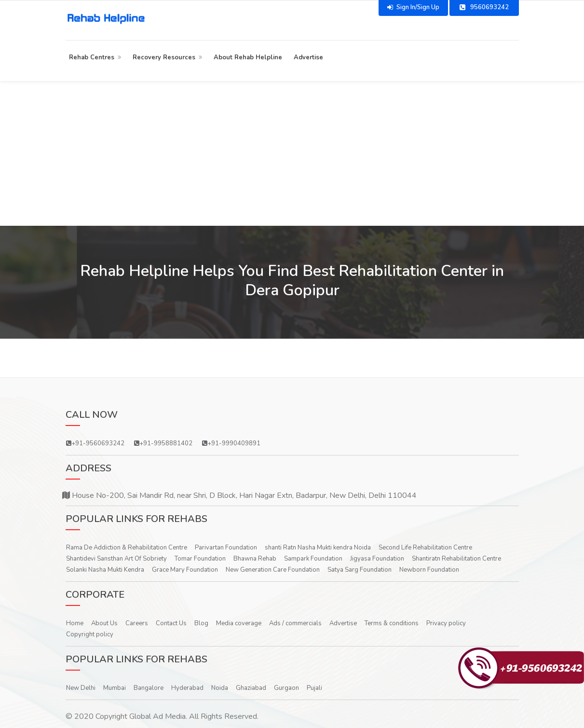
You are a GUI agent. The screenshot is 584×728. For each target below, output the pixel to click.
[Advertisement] (292, 153)
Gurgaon (286, 688)
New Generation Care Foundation (273, 570)
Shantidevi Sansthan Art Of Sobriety (116, 559)
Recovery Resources (164, 57)
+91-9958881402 (163, 443)
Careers (137, 623)
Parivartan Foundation (226, 548)
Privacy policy (446, 623)
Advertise (308, 57)
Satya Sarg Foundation (360, 570)
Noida (220, 688)
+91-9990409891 (231, 443)
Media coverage (239, 623)
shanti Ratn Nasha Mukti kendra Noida (318, 548)
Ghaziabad (251, 688)
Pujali (314, 688)
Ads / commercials (295, 623)
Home (75, 623)
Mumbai (115, 688)
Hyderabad (187, 688)
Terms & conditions (392, 623)
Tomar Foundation (200, 559)
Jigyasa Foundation (377, 559)
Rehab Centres (92, 57)
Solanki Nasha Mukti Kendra (105, 570)
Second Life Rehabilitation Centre (425, 548)
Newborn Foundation (429, 570)
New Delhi (81, 688)
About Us (104, 623)
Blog (201, 623)
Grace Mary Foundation (185, 570)
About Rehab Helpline (248, 57)
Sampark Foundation (313, 559)
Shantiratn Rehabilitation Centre (456, 559)
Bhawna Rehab (255, 559)
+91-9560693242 (95, 443)
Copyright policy (90, 634)
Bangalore (149, 688)
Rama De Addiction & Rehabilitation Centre (127, 548)
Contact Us (171, 623)
